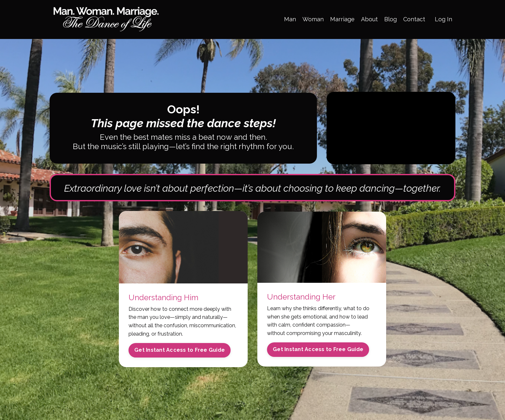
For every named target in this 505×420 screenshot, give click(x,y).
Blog (391, 19)
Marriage (342, 19)
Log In (443, 19)
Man (290, 19)
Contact (414, 19)
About (369, 19)
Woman (313, 19)
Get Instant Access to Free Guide (180, 350)
